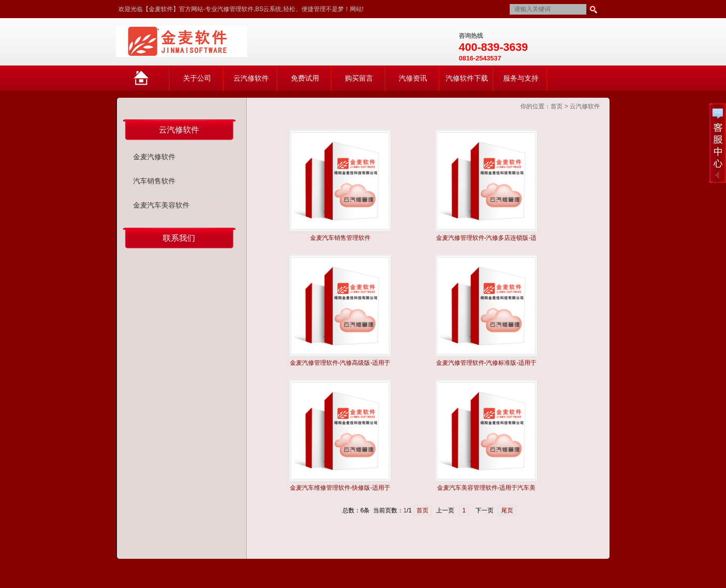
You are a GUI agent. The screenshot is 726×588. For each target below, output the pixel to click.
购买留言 (359, 78)
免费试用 (305, 78)
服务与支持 (521, 78)
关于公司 (197, 78)
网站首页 (152, 82)
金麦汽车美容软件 (161, 205)
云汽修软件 (251, 78)
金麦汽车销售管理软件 (340, 238)
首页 (557, 106)
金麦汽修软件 (154, 157)
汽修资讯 (413, 78)
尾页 (507, 510)
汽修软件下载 (467, 78)
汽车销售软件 (154, 181)
